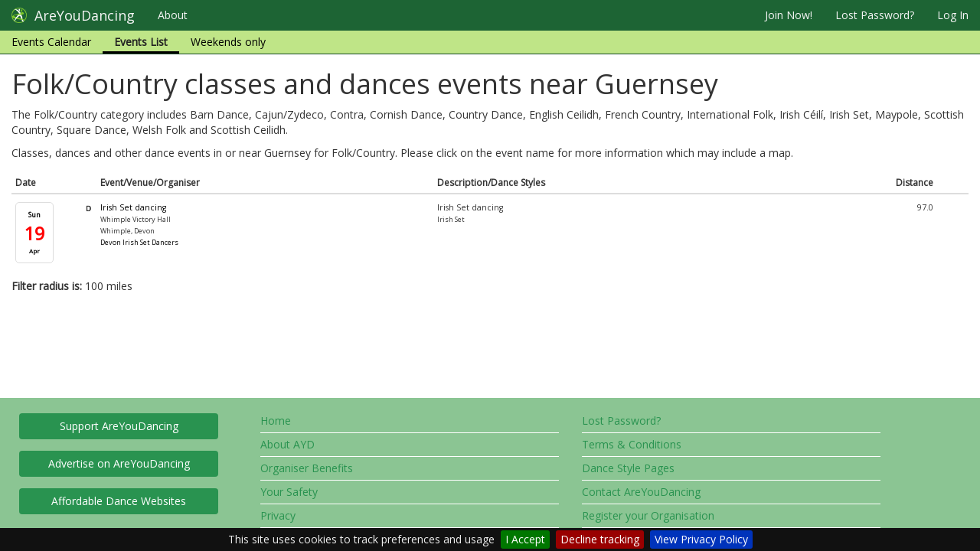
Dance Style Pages (628, 468)
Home (276, 421)
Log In (953, 15)
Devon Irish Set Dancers (139, 242)
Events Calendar (51, 42)
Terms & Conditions (632, 444)
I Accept (525, 539)
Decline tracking (600, 539)
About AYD (287, 444)
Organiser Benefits (307, 468)
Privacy (278, 515)
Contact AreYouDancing (641, 492)
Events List (141, 42)
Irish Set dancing (133, 207)
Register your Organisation (648, 515)
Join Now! (789, 15)
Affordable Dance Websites (119, 501)
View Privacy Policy (701, 539)
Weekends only (228, 42)
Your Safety (289, 492)
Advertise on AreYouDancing (119, 463)
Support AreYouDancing (119, 426)
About (173, 15)
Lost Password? (875, 15)
